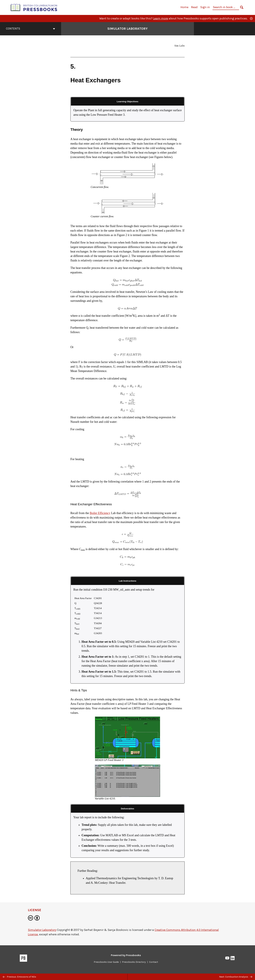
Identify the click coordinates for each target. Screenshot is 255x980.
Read (194, 7)
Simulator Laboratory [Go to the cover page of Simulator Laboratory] (127, 29)
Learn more (161, 18)
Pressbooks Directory (134, 962)
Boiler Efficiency (100, 513)
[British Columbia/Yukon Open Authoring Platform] (34, 7)
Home (184, 7)
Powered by (126, 955)
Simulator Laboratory (42, 930)
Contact (154, 962)
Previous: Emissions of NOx (19, 977)
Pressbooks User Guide (106, 962)
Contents (31, 29)
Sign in (205, 7)
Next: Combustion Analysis (236, 977)
